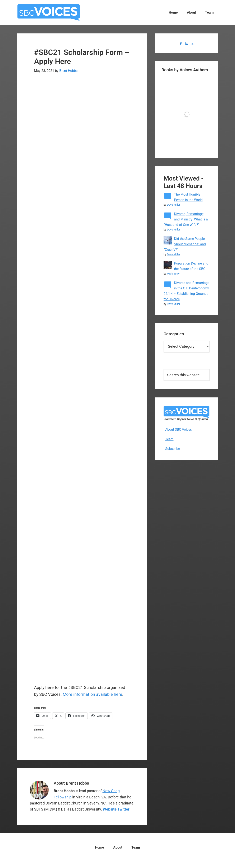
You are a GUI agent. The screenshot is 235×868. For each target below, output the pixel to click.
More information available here (92, 694)
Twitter (123, 809)
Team (169, 439)
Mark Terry (173, 274)
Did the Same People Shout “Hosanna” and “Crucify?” (185, 244)
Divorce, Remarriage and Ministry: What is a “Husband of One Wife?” (186, 219)
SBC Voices (49, 13)
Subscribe (173, 449)
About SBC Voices (178, 430)
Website (110, 809)
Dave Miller (173, 205)
